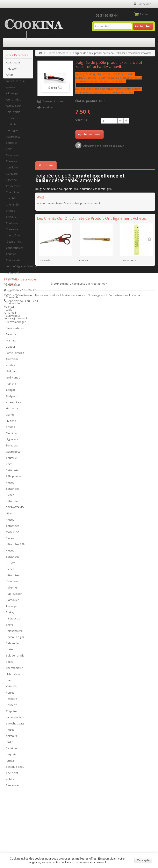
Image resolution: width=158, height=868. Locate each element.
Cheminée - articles (13, 210)
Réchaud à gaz (15, 639)
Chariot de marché (12, 197)
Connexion (144, 4)
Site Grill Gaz (15, 36)
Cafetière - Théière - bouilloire (13, 163)
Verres (10, 695)
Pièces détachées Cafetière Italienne (13, 580)
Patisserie (12, 472)
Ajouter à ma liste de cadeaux (103, 146)
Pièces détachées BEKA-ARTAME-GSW (15, 506)
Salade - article (15, 658)
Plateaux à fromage (13, 605)
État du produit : (87, 101)
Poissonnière (14, 633)
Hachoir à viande (12, 414)
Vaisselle (12, 688)
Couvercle (12, 299)
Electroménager (16, 324)
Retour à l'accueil (42, 36)
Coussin (11, 256)
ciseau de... (45, 260)
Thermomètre (15, 670)
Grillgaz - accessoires (13, 401)
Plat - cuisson (14, 596)
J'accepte (143, 860)
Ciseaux (11, 219)
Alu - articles (13, 102)
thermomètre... (129, 260)
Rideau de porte (12, 648)
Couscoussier (15, 250)
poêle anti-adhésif (13, 778)
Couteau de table (13, 290)
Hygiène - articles (12, 426)
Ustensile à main (13, 679)
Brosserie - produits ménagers (13, 126)
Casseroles (13, 188)
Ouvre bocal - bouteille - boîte (14, 145)
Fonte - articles (15, 355)
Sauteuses (13, 787)
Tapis (9, 664)
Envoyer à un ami (53, 101)
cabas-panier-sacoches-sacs (15, 722)
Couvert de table (13, 308)
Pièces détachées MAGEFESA (13, 528)
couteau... (85, 260)
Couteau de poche (13, 278)
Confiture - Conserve (13, 228)
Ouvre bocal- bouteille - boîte (14, 460)
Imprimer (48, 107)
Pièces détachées (13, 488)
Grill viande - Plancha (14, 383)
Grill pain (12, 373)
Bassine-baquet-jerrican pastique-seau (15, 759)
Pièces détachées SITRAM (13, 559)
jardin (10, 744)
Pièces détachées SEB (15, 543)
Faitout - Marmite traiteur (11, 342)
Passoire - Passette (12, 704)
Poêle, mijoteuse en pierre (14, 620)
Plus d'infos (46, 165)
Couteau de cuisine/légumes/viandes (19, 265)
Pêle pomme (14, 478)
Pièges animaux (11, 735)
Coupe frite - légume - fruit (14, 241)
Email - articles (15, 330)
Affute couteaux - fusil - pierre (16, 83)
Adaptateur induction (13, 68)
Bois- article (13, 114)
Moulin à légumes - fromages (12, 441)
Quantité (81, 120)
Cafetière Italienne (12, 179)
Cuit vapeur (13, 318)
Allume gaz (13, 95)
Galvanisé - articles (13, 364)
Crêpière (11, 713)
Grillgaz (11, 392)
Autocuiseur (13, 108)
